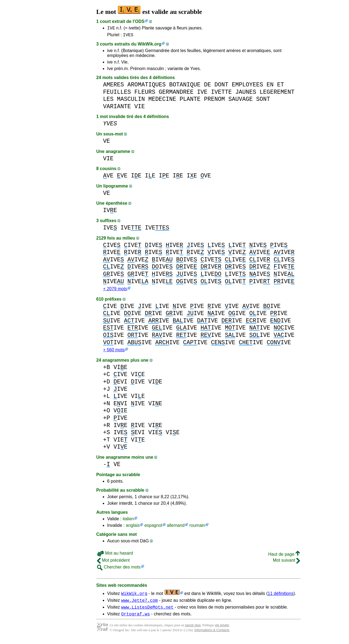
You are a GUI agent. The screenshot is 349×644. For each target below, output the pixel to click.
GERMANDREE (176, 94)
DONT (221, 86)
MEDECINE (162, 101)
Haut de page (284, 557)
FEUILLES (117, 94)
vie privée (222, 630)
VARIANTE (117, 108)
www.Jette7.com (139, 604)
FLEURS (145, 94)
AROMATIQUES (146, 86)
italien (128, 521)
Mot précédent (113, 563)
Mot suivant (286, 563)
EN (270, 86)
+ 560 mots (114, 353)
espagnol (153, 528)
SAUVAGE (240, 101)
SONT (263, 101)
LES (108, 101)
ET (281, 86)
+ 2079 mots (115, 291)
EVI (120, 384)
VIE (140, 108)
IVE (111, 29)
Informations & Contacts (212, 635)
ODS (140, 21)
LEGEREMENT (277, 94)
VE (107, 143)
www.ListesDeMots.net (147, 611)
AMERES (114, 86)
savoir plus (193, 630)
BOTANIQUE (185, 86)
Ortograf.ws (136, 619)
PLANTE (190, 101)
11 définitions (281, 596)
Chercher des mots (119, 570)
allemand (176, 528)
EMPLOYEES (247, 86)
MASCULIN (131, 101)
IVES (128, 36)
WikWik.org (150, 46)
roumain (197, 528)
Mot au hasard (115, 556)
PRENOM (214, 101)
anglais (133, 528)
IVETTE (222, 94)
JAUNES (246, 94)
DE (207, 86)
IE (136, 177)
